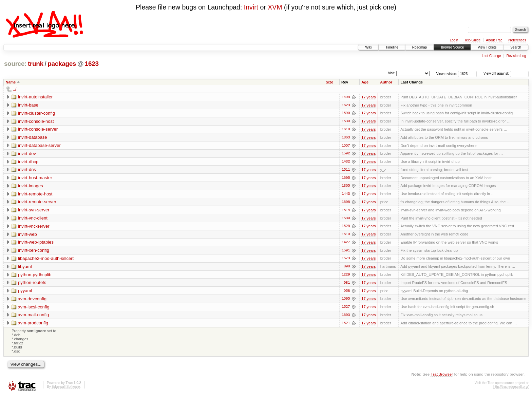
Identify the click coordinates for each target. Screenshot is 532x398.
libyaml (25, 268)
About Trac (494, 40)
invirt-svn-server (34, 211)
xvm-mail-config (33, 317)
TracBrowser (442, 376)
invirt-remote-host (35, 195)
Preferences (517, 40)
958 (346, 292)
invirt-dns (27, 170)
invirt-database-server (39, 146)
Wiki (368, 47)
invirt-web (27, 235)
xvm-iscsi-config (34, 309)
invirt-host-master (35, 178)
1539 (345, 121)
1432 (345, 162)
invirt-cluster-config (36, 113)
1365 (345, 187)
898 (346, 268)
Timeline (392, 47)
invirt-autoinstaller (35, 97)
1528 (345, 227)
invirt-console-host (36, 121)
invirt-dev (27, 154)
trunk (36, 64)
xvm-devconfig (32, 300)
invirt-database (32, 138)
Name (11, 82)
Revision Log (516, 56)
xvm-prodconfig (33, 325)
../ (15, 89)
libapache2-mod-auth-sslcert (46, 260)
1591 (345, 252)
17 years (368, 97)
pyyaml (25, 292)
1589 (345, 219)
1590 (345, 113)
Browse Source (452, 47)
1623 (92, 64)
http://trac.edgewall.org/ (511, 389)
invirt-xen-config (34, 252)
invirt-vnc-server (34, 227)
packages (62, 64)
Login (454, 40)
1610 (345, 130)
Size (329, 82)
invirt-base (28, 105)
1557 (345, 146)
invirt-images (31, 186)
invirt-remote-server (37, 203)
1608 (345, 203)
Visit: (392, 73)
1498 (345, 97)
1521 (345, 325)
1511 (345, 170)
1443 (345, 195)
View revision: (447, 73)
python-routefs (32, 284)
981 (346, 284)
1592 (345, 154)
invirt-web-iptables (36, 243)
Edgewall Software (66, 389)
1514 (345, 211)
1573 (345, 260)
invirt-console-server (38, 129)
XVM (275, 7)
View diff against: (506, 73)
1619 (345, 235)
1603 (345, 317)
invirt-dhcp (28, 162)
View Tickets (487, 47)
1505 (345, 301)
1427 (345, 244)
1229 (345, 276)
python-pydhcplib (35, 276)
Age (365, 82)
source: (15, 64)
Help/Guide (472, 40)
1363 (345, 138)
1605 (345, 178)
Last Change (491, 56)
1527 (345, 309)
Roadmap (420, 47)
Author (386, 82)
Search (516, 47)
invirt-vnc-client (33, 219)
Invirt (251, 7)
